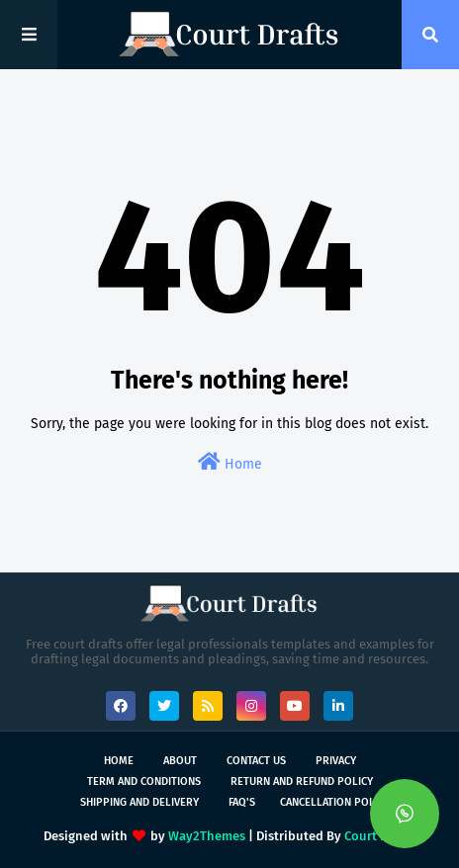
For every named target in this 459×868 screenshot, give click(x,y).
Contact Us (256, 761)
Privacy (336, 761)
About (180, 761)
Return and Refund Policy (302, 781)
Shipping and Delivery (139, 802)
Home (230, 462)
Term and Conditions (144, 781)
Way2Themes (207, 836)
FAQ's (242, 802)
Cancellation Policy (335, 802)
